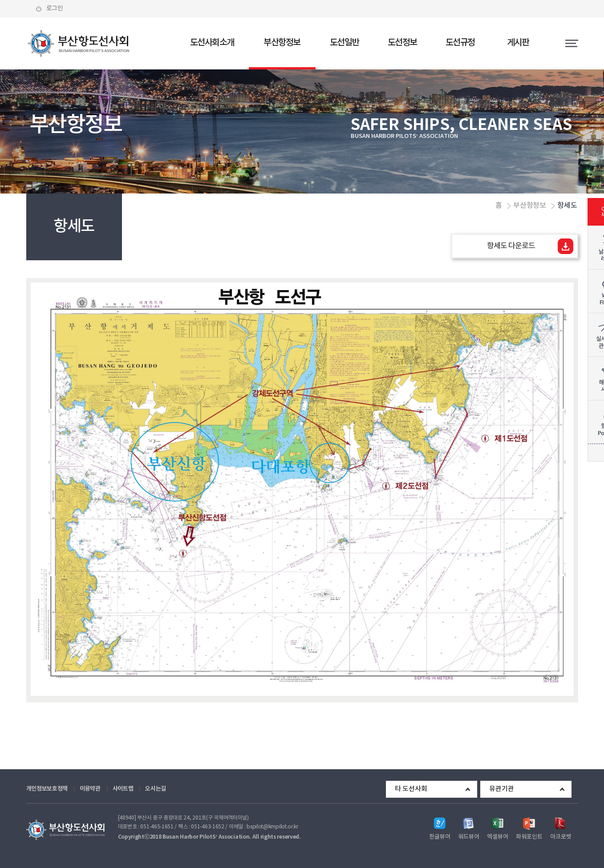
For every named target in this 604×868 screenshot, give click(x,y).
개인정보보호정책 (47, 789)
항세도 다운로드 (511, 246)
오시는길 (156, 789)
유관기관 (502, 789)
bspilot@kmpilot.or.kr (272, 827)
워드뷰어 (469, 837)
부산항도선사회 (79, 43)
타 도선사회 (411, 789)
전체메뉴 (563, 43)
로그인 (55, 8)
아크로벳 (561, 837)
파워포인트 (529, 837)
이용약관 (90, 789)
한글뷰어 (440, 837)
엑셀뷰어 (498, 837)
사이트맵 (123, 789)
